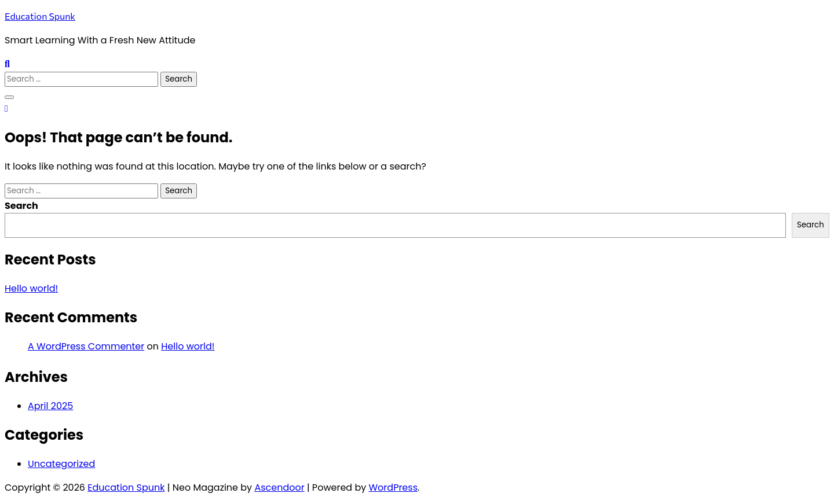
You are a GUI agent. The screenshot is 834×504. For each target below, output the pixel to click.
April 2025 (50, 406)
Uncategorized (61, 464)
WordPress (394, 488)
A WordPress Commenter (86, 346)
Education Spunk (40, 16)
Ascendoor (279, 488)
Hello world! (31, 288)
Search (21, 206)
